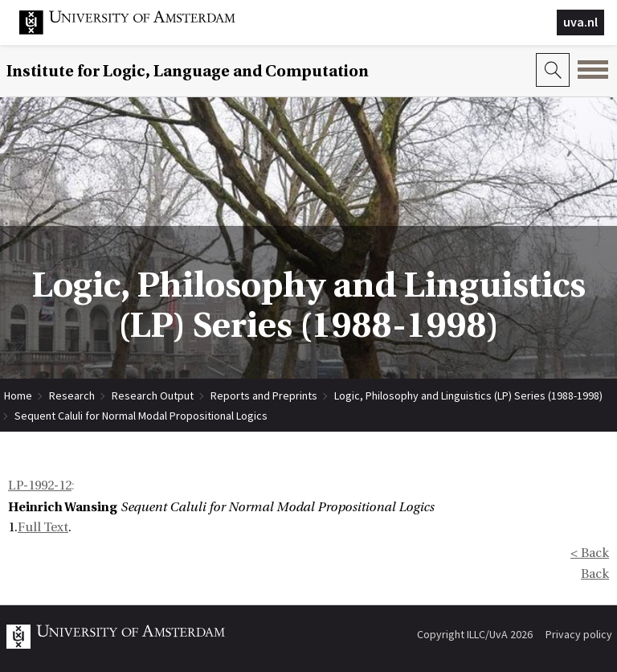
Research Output (153, 395)
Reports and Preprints (264, 395)
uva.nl (580, 22)
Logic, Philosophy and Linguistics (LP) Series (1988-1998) (468, 395)
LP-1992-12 (40, 486)
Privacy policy (579, 634)
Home (18, 395)
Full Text (43, 527)
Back (595, 574)
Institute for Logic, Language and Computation (188, 71)
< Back (590, 553)
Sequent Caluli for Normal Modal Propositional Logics (141, 416)
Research (72, 395)
